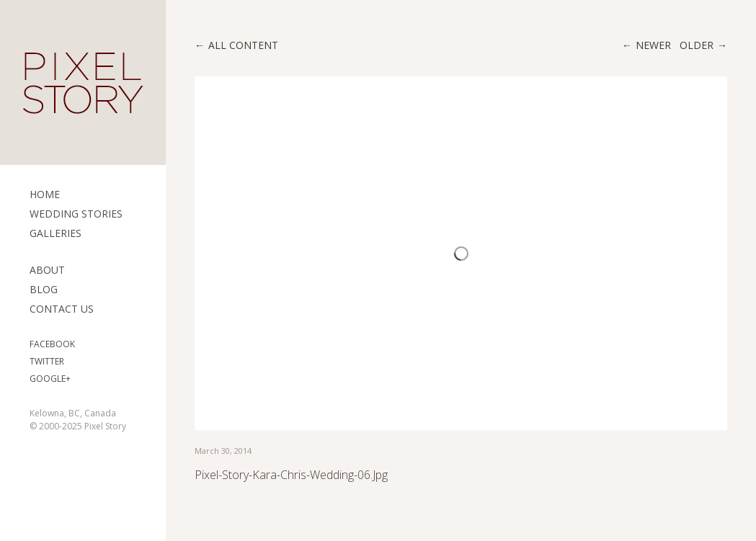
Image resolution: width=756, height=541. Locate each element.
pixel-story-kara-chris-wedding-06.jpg (291, 475)
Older (697, 45)
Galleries (55, 233)
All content (243, 45)
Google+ (50, 379)
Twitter (47, 361)
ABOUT (47, 270)
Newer (653, 45)
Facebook (52, 344)
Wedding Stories (76, 214)
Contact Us (62, 309)
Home (45, 194)
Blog (44, 289)
